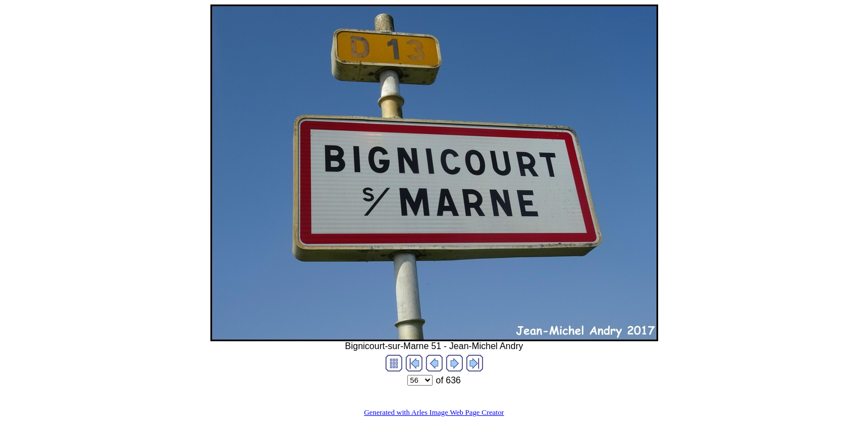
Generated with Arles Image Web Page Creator (434, 412)
